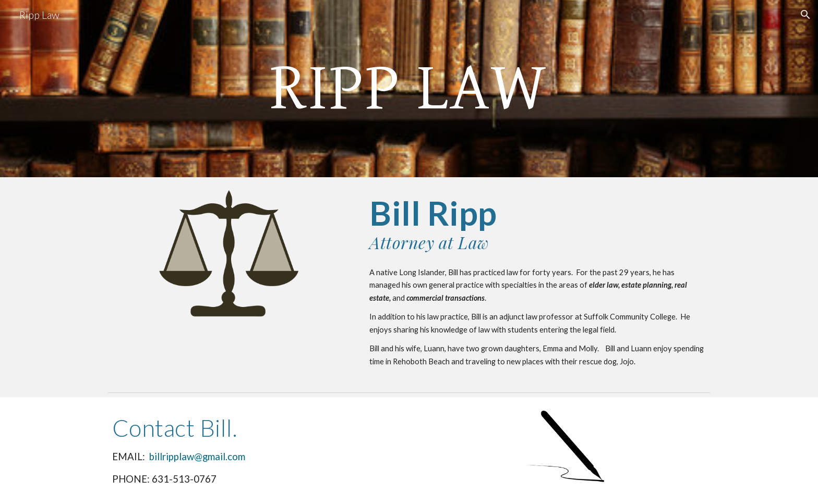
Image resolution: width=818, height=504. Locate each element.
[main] (409, 89)
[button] (805, 15)
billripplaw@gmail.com (197, 457)
